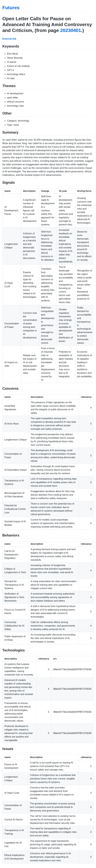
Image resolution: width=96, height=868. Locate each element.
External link (9, 39)
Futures (11, 8)
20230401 (71, 30)
